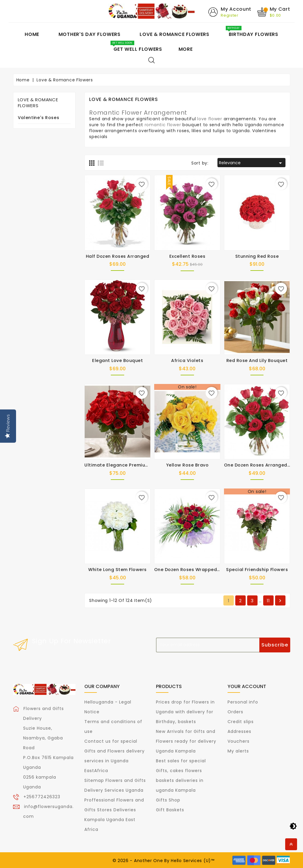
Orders (235, 712)
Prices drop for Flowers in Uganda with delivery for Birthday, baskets (185, 712)
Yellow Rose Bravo (187, 465)
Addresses (239, 731)
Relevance (251, 163)
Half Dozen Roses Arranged (118, 256)
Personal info (243, 702)
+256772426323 (42, 796)
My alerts (238, 751)
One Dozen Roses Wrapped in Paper (196, 570)
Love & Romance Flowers (38, 103)
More (186, 49)
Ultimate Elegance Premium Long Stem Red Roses (142, 465)
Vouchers (239, 741)
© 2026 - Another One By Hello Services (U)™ (164, 860)
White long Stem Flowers (117, 570)
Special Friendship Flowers (257, 570)
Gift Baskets (170, 809)
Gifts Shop (168, 800)
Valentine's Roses (39, 118)
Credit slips (241, 721)
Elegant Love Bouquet (117, 361)
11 (268, 601)
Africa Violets (187, 361)
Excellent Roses (187, 256)
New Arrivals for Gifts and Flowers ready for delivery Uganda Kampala (186, 741)
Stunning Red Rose (257, 256)
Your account (247, 686)
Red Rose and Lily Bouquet (257, 361)
